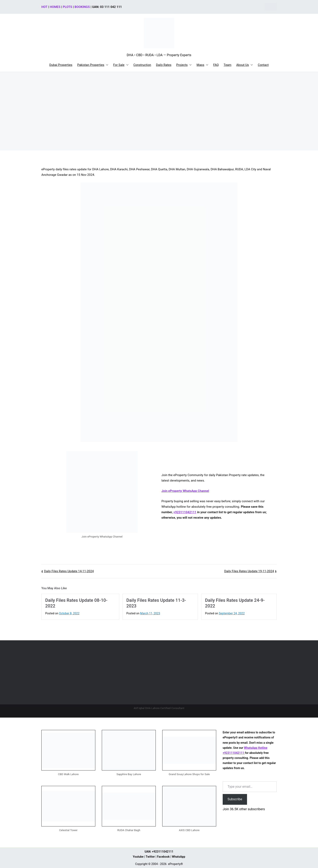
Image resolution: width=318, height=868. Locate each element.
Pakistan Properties (93, 65)
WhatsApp (179, 857)
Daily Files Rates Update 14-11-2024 (69, 571)
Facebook (163, 857)
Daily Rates (164, 65)
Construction (142, 65)
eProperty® (176, 864)
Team (228, 65)
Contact (263, 65)
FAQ (216, 65)
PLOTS (68, 7)
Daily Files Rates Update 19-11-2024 (249, 571)
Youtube (138, 857)
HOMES (55, 7)
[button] (106, 65)
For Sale (121, 65)
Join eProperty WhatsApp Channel (185, 491)
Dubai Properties (61, 65)
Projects (184, 65)
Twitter (150, 857)
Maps (202, 65)
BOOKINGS (82, 7)
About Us (245, 65)
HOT (44, 7)
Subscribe (235, 799)
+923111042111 (185, 512)
